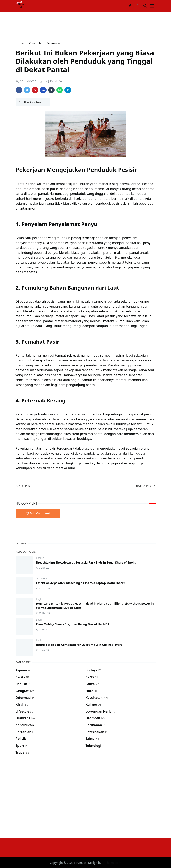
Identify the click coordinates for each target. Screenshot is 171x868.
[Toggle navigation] (152, 6)
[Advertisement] (90, 26)
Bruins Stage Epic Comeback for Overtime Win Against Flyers (79, 645)
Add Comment (38, 513)
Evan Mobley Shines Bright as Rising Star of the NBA (73, 624)
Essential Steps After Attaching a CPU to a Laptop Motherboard (81, 583)
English (40, 558)
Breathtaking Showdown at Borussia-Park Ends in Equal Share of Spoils (86, 562)
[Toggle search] (145, 6)
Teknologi (41, 578)
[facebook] (130, 6)
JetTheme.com (112, 863)
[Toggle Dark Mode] (138, 6)
